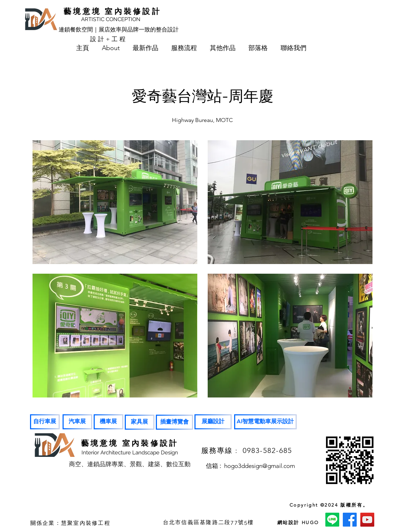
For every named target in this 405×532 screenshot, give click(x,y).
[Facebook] (350, 520)
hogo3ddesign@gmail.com (260, 466)
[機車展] (108, 422)
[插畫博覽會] (174, 422)
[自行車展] (45, 422)
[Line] (332, 520)
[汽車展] (77, 422)
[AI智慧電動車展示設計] (265, 422)
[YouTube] (367, 520)
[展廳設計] (213, 422)
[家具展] (140, 422)
